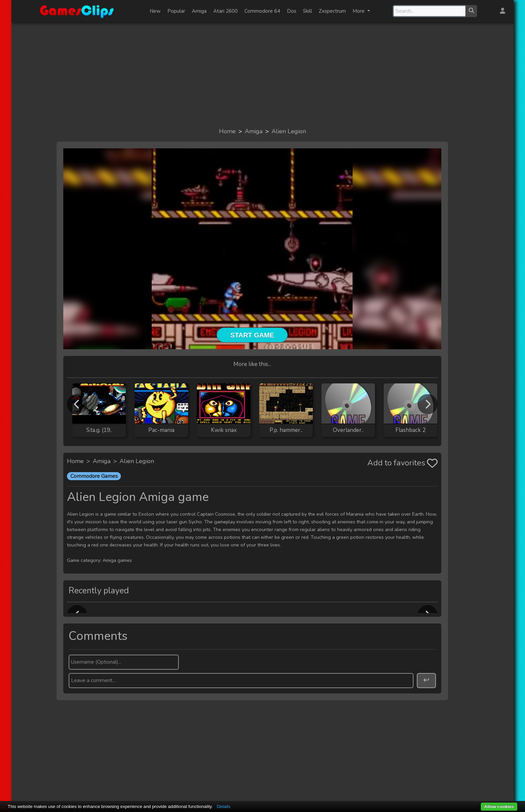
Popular (176, 11)
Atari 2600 (226, 11)
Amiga (199, 11)
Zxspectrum (332, 11)
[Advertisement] (262, 74)
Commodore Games (94, 476)
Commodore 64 (262, 11)
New (155, 11)
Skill (308, 11)
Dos (292, 11)
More (359, 11)
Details (223, 806)
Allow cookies (499, 806)
